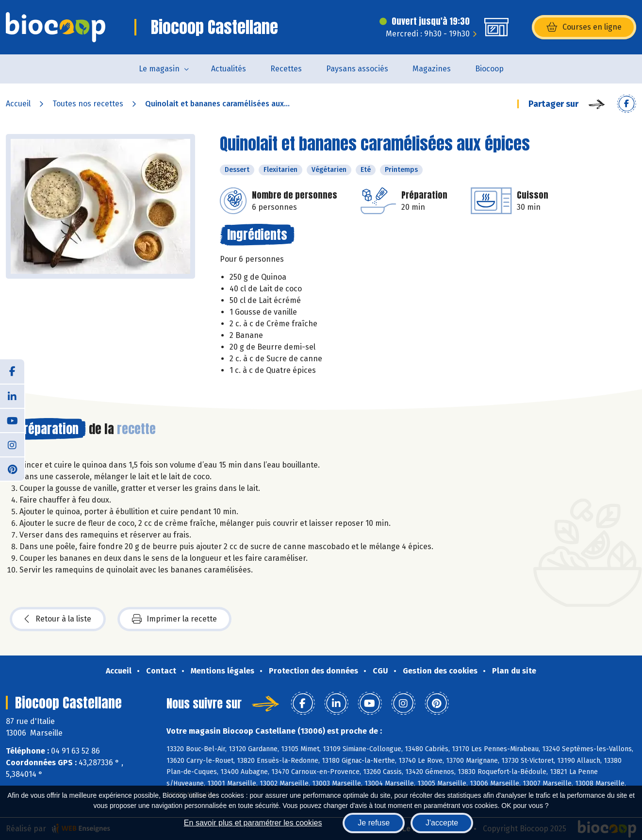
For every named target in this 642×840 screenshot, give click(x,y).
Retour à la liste (58, 619)
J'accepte (442, 823)
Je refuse (374, 823)
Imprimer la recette (174, 619)
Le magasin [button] (159, 69)
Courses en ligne (584, 27)
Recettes (286, 69)
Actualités (229, 69)
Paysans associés (357, 69)
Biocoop (489, 69)
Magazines (432, 69)
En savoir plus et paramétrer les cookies (253, 823)
